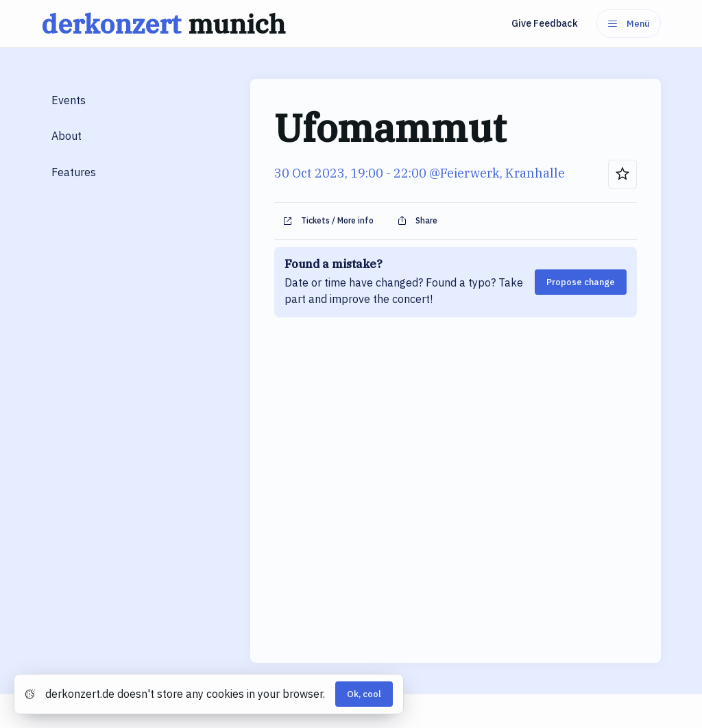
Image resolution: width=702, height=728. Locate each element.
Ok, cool (364, 694)
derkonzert (167, 24)
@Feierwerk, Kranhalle (497, 173)
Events (69, 100)
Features (74, 172)
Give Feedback (545, 23)
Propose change (581, 282)
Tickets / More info (328, 221)
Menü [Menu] (629, 24)
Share (417, 221)
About (66, 136)
